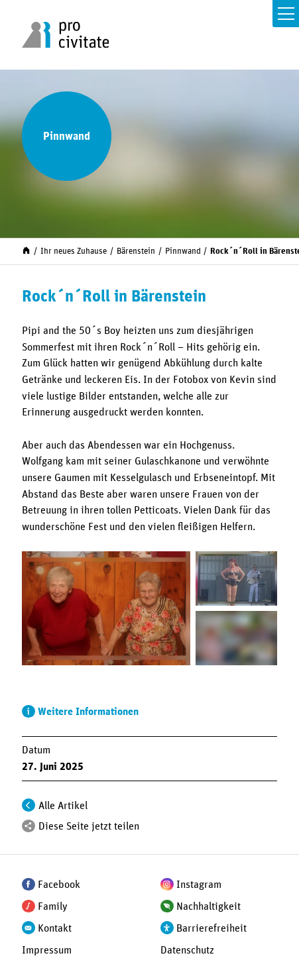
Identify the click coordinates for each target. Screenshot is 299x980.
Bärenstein (136, 251)
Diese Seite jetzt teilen (89, 826)
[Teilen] (29, 826)
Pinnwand (183, 251)
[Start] (26, 250)
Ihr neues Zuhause (74, 251)
